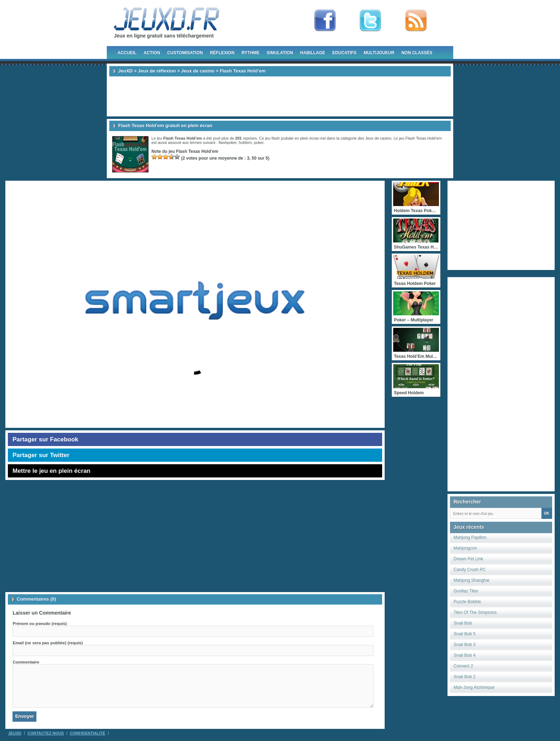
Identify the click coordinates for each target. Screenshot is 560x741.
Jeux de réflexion (157, 71)
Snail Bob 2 (464, 677)
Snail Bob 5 (464, 634)
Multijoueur (379, 53)
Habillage (313, 53)
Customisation (185, 53)
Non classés (417, 53)
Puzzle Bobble (467, 602)
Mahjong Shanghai (471, 580)
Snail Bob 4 (464, 655)
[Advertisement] (280, 96)
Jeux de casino (198, 71)
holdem (245, 142)
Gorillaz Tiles (466, 591)
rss (416, 21)
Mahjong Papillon (470, 537)
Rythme (251, 53)
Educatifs (345, 53)
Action (152, 53)
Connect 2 (463, 666)
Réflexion (222, 53)
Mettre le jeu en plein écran (51, 471)
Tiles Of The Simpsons (475, 612)
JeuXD (125, 71)
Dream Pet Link (468, 559)
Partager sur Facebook (45, 439)
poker (259, 142)
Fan (325, 21)
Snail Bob (463, 623)
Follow (370, 21)
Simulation (280, 53)
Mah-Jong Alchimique (474, 687)
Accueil (127, 53)
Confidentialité (88, 733)
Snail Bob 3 (464, 645)
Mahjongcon (465, 548)
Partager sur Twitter (41, 455)
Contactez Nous (46, 733)
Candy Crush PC (470, 570)
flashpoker (227, 142)
